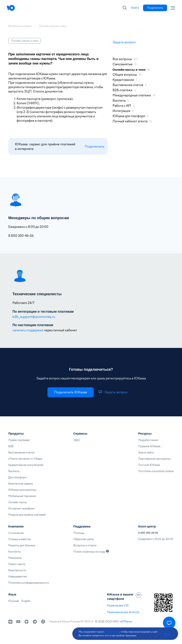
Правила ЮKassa (149, 446)
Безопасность (17, 570)
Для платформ (17, 477)
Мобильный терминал (22, 496)
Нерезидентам (18, 577)
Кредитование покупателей (26, 465)
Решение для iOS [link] (118, 606)
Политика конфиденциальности (29, 583)
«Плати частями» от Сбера (25, 459)
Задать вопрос (124, 42)
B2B (11, 446)
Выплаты (14, 471)
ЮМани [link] (126, 622)
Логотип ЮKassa (149, 465)
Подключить (95, 146)
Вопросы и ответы (85, 545)
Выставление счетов (21, 453)
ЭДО (77, 440)
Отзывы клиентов (19, 539)
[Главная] (19, 8)
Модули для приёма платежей (27, 515)
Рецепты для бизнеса (22, 545)
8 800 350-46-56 (148, 533)
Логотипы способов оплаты (156, 471)
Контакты (15, 552)
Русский (14, 601)
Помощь (79, 533)
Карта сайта (146, 453)
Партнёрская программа (154, 459)
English (26, 601)
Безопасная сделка (21, 484)
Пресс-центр (17, 564)
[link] (135, 8)
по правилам (112, 632)
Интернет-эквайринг (22, 509)
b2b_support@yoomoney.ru (34, 317)
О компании (16, 533)
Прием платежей (19, 440)
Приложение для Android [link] (123, 612)
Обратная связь (84, 539)
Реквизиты (15, 558)
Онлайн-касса (17, 502)
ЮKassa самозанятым (22, 490)
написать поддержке (28, 330)
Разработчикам (148, 440)
